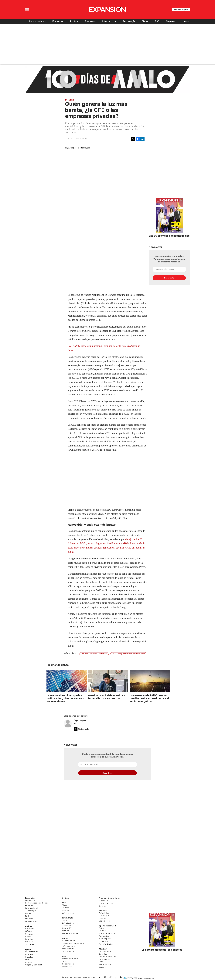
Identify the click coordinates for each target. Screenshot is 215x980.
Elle (64, 903)
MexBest (103, 949)
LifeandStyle (32, 921)
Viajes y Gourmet (34, 965)
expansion (123, 978)
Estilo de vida (69, 913)
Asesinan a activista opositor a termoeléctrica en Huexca (106, 697)
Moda (28, 960)
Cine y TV (67, 928)
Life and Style (189, 21)
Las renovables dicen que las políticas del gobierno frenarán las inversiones (65, 698)
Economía (90, 21)
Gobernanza (68, 964)
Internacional (109, 21)
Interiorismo (68, 951)
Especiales (104, 921)
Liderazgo (104, 916)
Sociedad (30, 944)
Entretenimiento (70, 923)
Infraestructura (69, 946)
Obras (145, 21)
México (29, 931)
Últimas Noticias (37, 21)
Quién (28, 949)
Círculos (29, 957)
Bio (75, 724)
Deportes (67, 926)
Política (74, 21)
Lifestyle (103, 941)
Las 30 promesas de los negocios (169, 236)
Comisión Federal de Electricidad (94, 654)
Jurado (102, 967)
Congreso (30, 934)
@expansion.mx (111, 977)
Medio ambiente (70, 959)
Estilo (65, 920)
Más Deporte (105, 939)
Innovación (104, 901)
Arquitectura (68, 949)
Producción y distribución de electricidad (128, 654)
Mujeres (170, 21)
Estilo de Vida (106, 964)
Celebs (66, 910)
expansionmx (101, 978)
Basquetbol (105, 936)
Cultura (66, 898)
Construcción (69, 941)
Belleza (29, 962)
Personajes (105, 959)
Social (65, 961)
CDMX (28, 937)
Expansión (30, 898)
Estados (29, 939)
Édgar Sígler (80, 721)
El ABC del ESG (106, 903)
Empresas (58, 21)
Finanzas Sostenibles (110, 898)
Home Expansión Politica (37, 903)
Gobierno (30, 929)
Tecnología (129, 21)
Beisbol (103, 931)
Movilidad (67, 966)
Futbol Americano (108, 933)
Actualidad (104, 913)
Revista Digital (181, 9)
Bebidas (103, 954)
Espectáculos (32, 952)
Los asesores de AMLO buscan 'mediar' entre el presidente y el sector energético (149, 698)
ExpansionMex (118, 978)
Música (66, 931)
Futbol (102, 928)
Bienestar (104, 962)
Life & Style (68, 918)
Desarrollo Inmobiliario (73, 943)
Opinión (29, 942)
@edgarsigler (84, 148)
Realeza (29, 954)
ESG (157, 21)
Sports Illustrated (107, 926)
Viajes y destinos (108, 957)
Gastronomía (105, 951)
